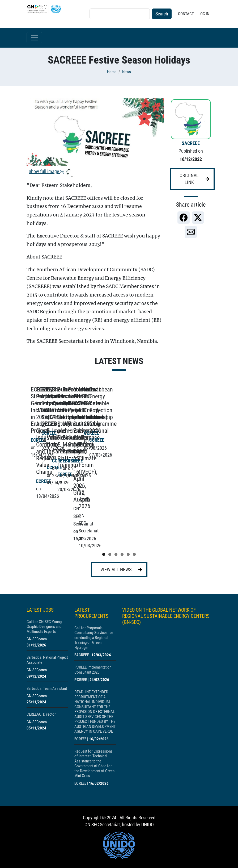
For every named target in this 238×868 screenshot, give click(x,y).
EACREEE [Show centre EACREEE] (82, 602)
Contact (186, 14)
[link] (184, 218)
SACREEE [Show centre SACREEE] (191, 143)
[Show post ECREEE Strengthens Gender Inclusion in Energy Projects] (69, 439)
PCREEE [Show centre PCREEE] (81, 627)
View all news (116, 516)
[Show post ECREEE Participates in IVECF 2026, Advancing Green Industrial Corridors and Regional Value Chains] (159, 439)
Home (112, 72)
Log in (204, 14)
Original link (189, 179)
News (127, 72)
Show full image (46, 172)
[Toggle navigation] (34, 38)
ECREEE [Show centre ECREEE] (80, 686)
